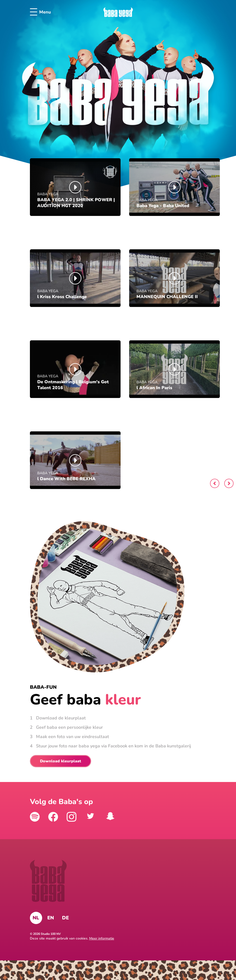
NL (36, 918)
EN (51, 918)
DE (65, 918)
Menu (40, 12)
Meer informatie (102, 938)
